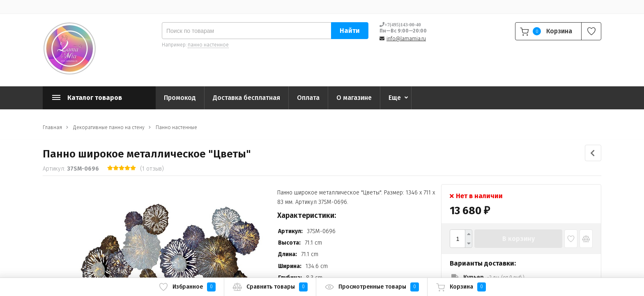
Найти (350, 31)
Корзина (461, 287)
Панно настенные (176, 127)
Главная (52, 127)
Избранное (187, 287)
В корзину (519, 239)
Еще (395, 98)
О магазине (354, 98)
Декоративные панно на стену (109, 127)
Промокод (180, 98)
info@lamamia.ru (406, 39)
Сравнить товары (270, 287)
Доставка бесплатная (246, 98)
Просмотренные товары (372, 287)
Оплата (308, 98)
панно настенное (208, 45)
